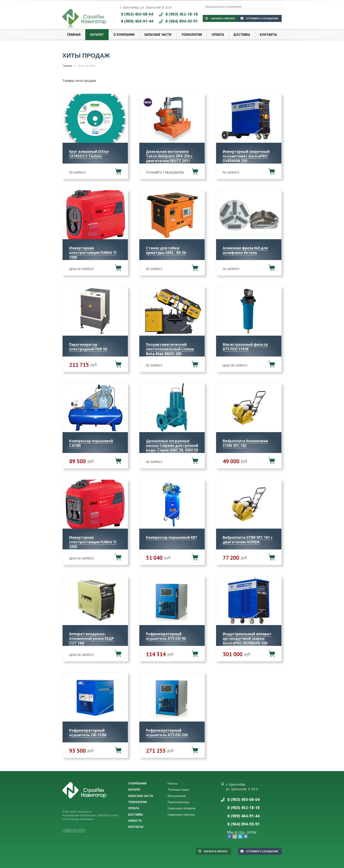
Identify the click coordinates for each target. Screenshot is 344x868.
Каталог (97, 35)
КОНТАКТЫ (136, 827)
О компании (124, 35)
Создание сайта (74, 830)
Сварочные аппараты (182, 808)
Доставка (242, 35)
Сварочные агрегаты (181, 815)
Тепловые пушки (178, 790)
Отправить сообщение (259, 18)
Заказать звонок (220, 18)
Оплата (218, 35)
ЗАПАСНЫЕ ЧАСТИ (141, 796)
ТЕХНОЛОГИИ (137, 802)
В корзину (118, 171)
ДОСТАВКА (135, 815)
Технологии (192, 35)
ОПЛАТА (134, 808)
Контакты (268, 35)
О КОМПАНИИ (137, 783)
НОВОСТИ (135, 821)
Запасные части (158, 35)
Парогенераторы (178, 802)
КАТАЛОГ (134, 790)
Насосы (173, 783)
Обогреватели (177, 796)
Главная (74, 35)
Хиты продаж (87, 66)
